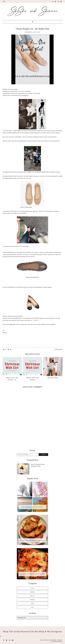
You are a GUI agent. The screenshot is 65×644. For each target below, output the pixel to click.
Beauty (32, 596)
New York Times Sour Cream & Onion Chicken (33, 540)
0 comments (58, 349)
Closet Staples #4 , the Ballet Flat (33, 29)
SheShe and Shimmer (50, 640)
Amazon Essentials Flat (33, 277)
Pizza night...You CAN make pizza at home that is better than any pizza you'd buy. (33, 574)
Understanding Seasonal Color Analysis (32, 507)
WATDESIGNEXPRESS (57, 642)
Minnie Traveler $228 (26, 207)
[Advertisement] (32, 435)
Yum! (32, 607)
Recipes (32, 600)
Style (39, 32)
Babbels (32, 592)
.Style (33, 588)
